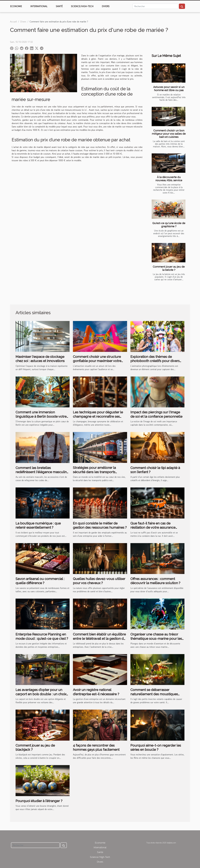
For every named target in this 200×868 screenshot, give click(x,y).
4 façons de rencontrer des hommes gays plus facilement (96, 747)
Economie (16, 6)
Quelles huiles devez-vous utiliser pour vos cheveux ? (99, 581)
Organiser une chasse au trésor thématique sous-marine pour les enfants (156, 639)
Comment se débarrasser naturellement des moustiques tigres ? (154, 694)
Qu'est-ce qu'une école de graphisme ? (169, 225)
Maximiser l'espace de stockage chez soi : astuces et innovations (40, 359)
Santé (59, 6)
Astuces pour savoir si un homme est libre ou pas (169, 89)
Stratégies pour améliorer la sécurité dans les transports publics (94, 472)
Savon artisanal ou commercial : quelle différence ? (40, 581)
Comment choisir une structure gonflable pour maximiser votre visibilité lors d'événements (97, 361)
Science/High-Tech (82, 6)
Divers (106, 6)
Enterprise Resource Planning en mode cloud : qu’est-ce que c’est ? (42, 636)
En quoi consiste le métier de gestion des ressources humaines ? (100, 525)
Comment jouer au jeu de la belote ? (169, 268)
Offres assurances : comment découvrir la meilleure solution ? (155, 581)
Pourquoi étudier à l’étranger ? (39, 801)
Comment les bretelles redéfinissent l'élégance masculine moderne (42, 472)
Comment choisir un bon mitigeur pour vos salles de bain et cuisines (169, 134)
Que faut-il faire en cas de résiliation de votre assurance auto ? (153, 528)
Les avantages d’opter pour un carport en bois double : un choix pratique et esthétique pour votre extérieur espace (41, 696)
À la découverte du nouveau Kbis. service (169, 179)
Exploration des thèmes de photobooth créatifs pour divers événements (155, 361)
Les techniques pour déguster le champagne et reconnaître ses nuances (98, 416)
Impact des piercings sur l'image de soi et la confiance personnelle (156, 414)
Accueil (13, 22)
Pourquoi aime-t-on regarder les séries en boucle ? (156, 747)
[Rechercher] (155, 6)
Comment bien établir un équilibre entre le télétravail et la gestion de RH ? (99, 639)
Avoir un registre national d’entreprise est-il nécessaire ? (96, 692)
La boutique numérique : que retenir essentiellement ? (38, 525)
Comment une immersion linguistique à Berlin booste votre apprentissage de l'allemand (41, 416)
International (39, 6)
